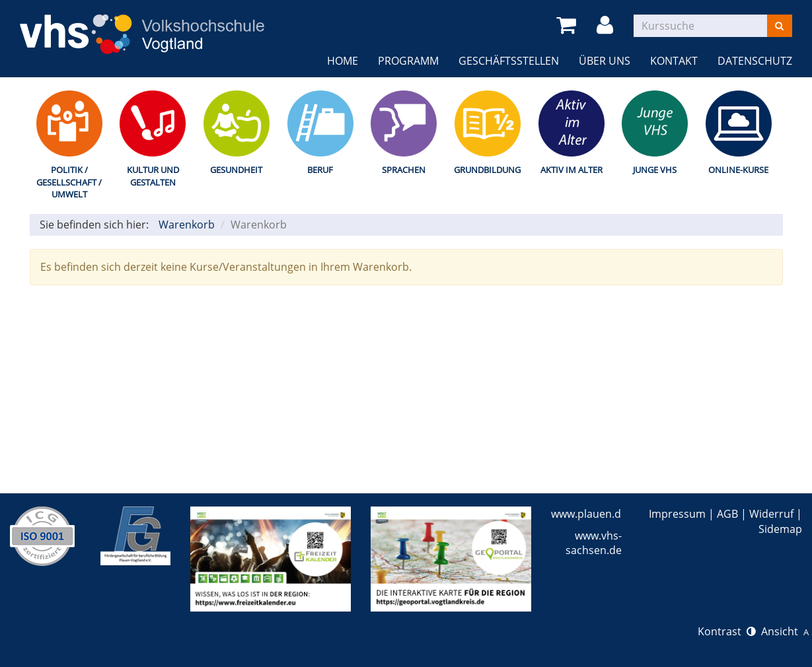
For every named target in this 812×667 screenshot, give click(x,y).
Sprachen (404, 170)
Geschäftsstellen (509, 61)
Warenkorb (187, 225)
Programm (408, 61)
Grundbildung (487, 170)
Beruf (320, 170)
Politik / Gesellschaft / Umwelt (69, 182)
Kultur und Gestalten (153, 176)
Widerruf (771, 514)
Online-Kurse (738, 170)
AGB (727, 514)
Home (343, 61)
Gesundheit (236, 170)
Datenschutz (755, 61)
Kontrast (727, 631)
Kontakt (674, 61)
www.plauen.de (589, 514)
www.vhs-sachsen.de (594, 543)
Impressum (677, 514)
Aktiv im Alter (572, 170)
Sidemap (780, 529)
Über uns (605, 61)
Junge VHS (655, 170)
